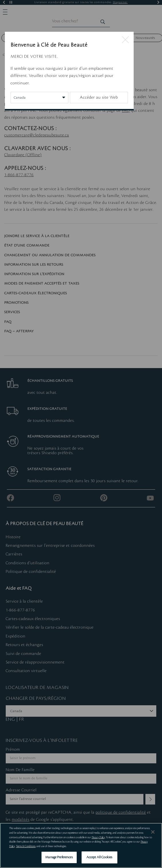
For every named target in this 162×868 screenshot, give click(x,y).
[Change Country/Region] (40, 98)
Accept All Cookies (99, 857)
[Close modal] (126, 40)
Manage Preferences (59, 857)
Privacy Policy (98, 837)
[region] (81, 845)
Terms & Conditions (26, 846)
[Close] (153, 832)
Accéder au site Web (99, 98)
